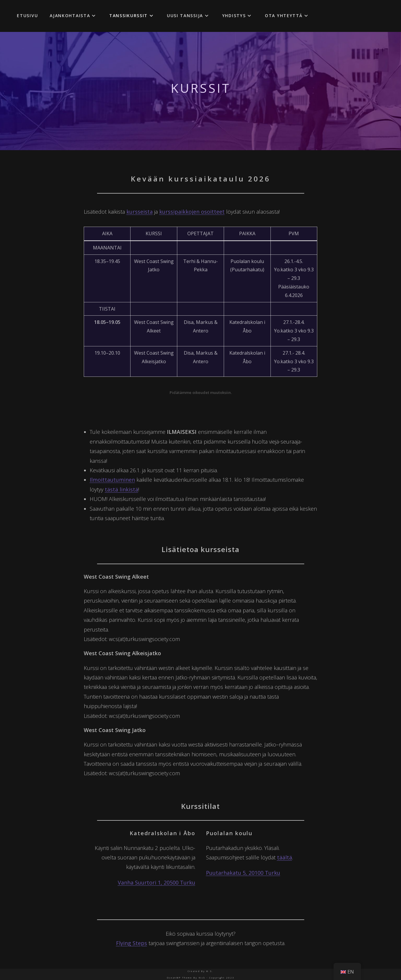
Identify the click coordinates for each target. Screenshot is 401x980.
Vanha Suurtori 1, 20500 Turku (157, 882)
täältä (285, 857)
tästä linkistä (121, 489)
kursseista (140, 212)
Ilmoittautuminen (112, 480)
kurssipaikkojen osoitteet (192, 212)
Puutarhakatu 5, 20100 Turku (243, 873)
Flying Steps (132, 943)
